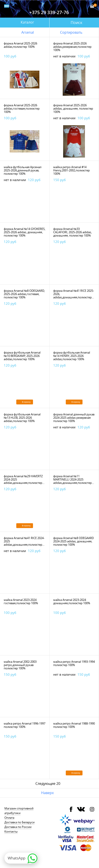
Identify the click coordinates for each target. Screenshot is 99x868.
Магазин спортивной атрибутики (19, 811)
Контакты (11, 831)
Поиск (76, 22)
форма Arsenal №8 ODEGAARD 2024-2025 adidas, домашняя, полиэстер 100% (73, 541)
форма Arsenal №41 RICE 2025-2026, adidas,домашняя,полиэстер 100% (74, 296)
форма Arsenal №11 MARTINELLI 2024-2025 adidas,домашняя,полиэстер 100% (72, 481)
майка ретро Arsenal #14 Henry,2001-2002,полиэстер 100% (71, 170)
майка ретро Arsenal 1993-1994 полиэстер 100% (74, 663)
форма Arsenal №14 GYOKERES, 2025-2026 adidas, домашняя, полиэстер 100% (25, 232)
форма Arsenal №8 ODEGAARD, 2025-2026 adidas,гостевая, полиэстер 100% (24, 294)
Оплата (9, 818)
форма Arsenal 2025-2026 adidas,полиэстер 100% (20, 45)
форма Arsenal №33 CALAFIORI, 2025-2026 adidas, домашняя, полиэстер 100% (72, 232)
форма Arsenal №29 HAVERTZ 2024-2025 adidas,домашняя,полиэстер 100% (23, 481)
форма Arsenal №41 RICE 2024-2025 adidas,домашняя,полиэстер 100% (24, 543)
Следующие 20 (48, 784)
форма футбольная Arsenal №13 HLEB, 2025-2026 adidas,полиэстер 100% (22, 418)
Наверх (47, 793)
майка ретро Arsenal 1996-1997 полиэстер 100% (25, 725)
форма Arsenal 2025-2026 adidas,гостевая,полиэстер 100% (22, 108)
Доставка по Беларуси (19, 822)
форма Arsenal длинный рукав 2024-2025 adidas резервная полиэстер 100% (74, 418)
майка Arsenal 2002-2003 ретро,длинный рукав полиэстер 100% (20, 665)
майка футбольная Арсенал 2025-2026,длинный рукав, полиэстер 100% (23, 170)
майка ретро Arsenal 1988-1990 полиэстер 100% (74, 725)
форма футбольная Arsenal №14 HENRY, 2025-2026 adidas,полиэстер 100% (72, 356)
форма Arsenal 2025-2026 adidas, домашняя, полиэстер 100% (73, 108)
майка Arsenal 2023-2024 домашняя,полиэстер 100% (72, 601)
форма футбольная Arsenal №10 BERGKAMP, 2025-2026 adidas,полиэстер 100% (22, 356)
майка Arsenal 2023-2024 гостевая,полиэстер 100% (21, 601)
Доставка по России (18, 827)
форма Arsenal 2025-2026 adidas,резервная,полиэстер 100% (72, 47)
